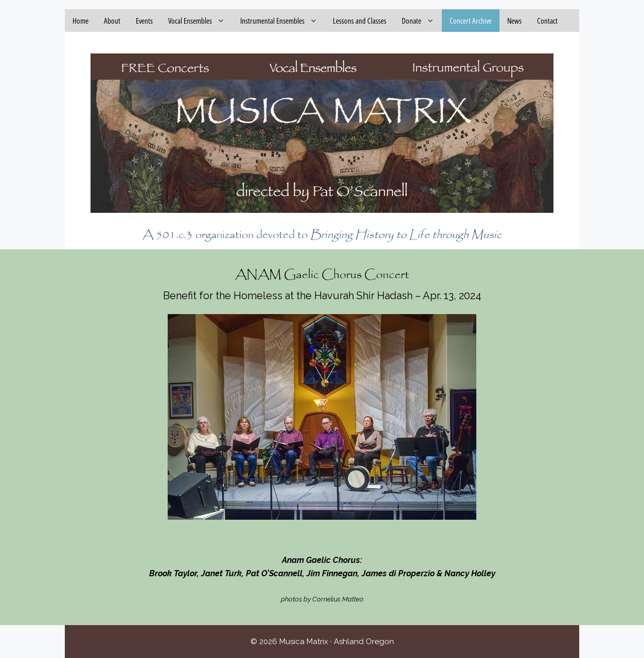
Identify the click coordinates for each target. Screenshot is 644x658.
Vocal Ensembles (200, 21)
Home (80, 21)
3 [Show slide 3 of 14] (262, 537)
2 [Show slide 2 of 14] (248, 537)
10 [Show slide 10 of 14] (355, 537)
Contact (547, 21)
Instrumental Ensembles (283, 21)
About (112, 21)
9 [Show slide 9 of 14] (342, 537)
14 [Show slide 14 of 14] (409, 537)
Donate (422, 21)
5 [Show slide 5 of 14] (289, 537)
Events (144, 21)
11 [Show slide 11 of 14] (369, 537)
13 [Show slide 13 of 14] (396, 537)
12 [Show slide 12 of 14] (382, 537)
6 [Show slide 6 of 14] (302, 537)
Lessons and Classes (360, 21)
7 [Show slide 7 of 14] (315, 537)
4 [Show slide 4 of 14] (275, 537)
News (514, 21)
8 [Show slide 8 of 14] (329, 537)
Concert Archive (471, 21)
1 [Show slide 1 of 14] (235, 537)
